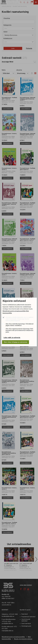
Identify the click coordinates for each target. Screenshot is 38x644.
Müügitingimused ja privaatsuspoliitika (14, 311)
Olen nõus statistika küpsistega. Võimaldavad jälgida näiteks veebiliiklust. (20, 325)
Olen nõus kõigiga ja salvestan (16, 342)
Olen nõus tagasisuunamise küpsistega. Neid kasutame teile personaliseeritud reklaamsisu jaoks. (19, 330)
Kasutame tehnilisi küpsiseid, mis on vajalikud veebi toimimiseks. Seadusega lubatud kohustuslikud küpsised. (19, 319)
